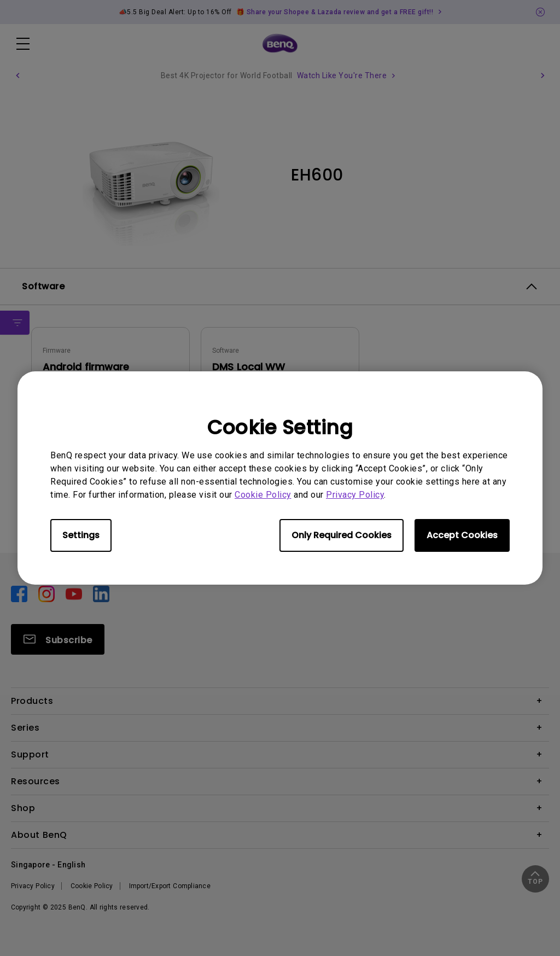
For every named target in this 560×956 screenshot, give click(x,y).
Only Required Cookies (342, 535)
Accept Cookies (462, 535)
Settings (81, 535)
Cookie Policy (263, 495)
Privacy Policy (355, 495)
